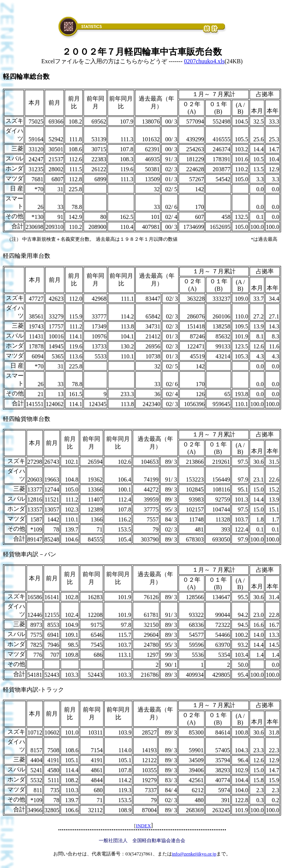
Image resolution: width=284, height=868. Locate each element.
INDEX (143, 826)
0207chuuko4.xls (204, 61)
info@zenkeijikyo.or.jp (194, 854)
